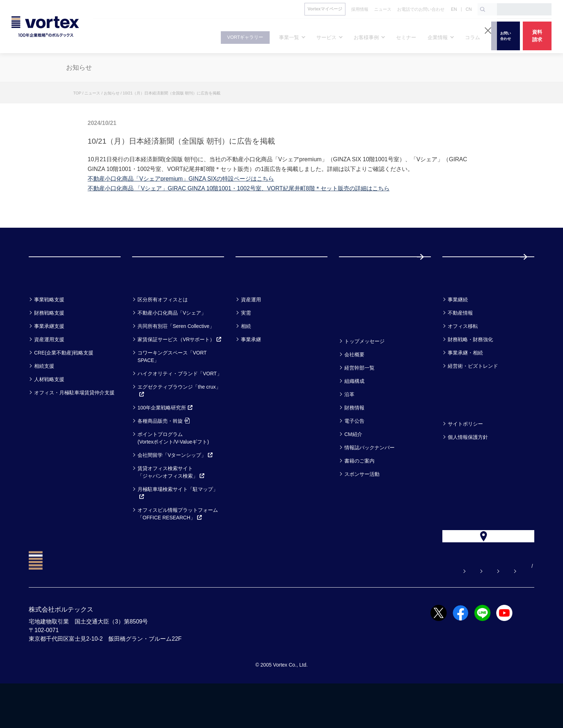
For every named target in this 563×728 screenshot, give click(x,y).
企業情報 (356, 351)
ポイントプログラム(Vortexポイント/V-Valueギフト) (173, 467)
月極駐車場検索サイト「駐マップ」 (178, 522)
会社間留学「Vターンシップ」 (175, 484)
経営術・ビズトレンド (473, 395)
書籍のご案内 (359, 490)
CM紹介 (353, 463)
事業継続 (458, 328)
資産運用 (251, 328)
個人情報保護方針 (468, 466)
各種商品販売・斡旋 (164, 450)
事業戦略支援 (49, 328)
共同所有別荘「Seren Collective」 (176, 355)
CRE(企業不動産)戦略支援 (64, 381)
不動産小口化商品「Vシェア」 (172, 342)
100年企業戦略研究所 (165, 436)
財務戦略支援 (49, 342)
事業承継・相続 (465, 381)
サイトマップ (489, 611)
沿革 (349, 423)
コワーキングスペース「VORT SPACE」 (172, 385)
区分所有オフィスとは (163, 328)
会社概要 (354, 383)
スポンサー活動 (362, 503)
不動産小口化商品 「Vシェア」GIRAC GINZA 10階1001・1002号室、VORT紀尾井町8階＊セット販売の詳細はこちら (239, 188)
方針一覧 (460, 434)
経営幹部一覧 (359, 397)
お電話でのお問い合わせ (430, 611)
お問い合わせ (370, 611)
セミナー (357, 309)
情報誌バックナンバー (369, 476)
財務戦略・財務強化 (470, 368)
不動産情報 (460, 342)
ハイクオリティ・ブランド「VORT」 (180, 402)
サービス (150, 309)
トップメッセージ (364, 370)
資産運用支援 (49, 368)
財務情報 (354, 436)
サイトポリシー (465, 453)
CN (469, 9)
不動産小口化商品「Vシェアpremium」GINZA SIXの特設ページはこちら (181, 179)
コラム (456, 309)
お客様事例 (257, 309)
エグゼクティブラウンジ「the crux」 (179, 419)
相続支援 (44, 395)
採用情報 (466, 271)
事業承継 (251, 368)
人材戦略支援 (49, 408)
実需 (246, 342)
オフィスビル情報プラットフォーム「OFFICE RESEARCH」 (178, 542)
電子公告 (354, 450)
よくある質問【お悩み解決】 (306, 611)
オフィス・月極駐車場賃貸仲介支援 (74, 421)
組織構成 (354, 410)
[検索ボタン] (483, 9)
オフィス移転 (463, 355)
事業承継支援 (49, 355)
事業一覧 (46, 309)
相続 (246, 355)
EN (454, 9)
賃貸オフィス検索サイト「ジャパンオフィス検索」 (171, 501)
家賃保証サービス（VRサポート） (180, 368)
